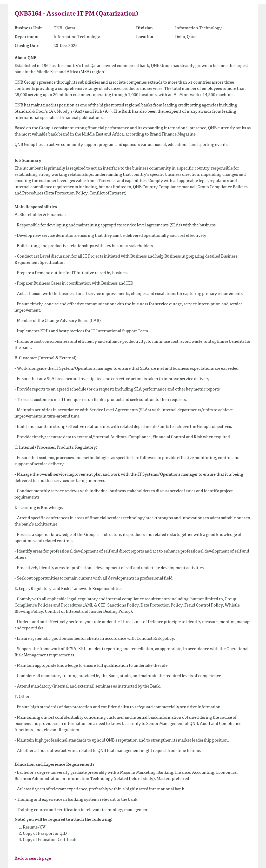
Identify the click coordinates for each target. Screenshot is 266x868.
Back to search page (33, 859)
